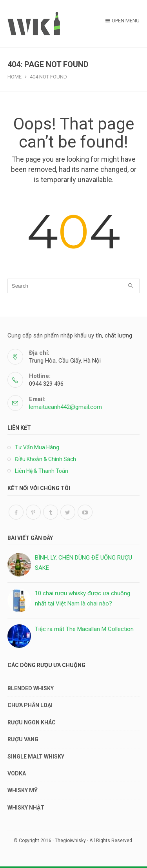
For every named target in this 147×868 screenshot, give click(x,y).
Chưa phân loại (30, 705)
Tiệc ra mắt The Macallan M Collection (84, 629)
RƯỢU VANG (23, 739)
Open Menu (122, 21)
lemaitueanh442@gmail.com (65, 407)
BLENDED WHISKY (31, 688)
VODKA (17, 773)
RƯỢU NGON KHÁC (32, 722)
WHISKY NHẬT (26, 808)
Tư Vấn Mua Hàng (37, 447)
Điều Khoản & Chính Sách (45, 459)
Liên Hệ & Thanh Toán (42, 471)
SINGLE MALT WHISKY (36, 757)
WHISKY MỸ (23, 790)
